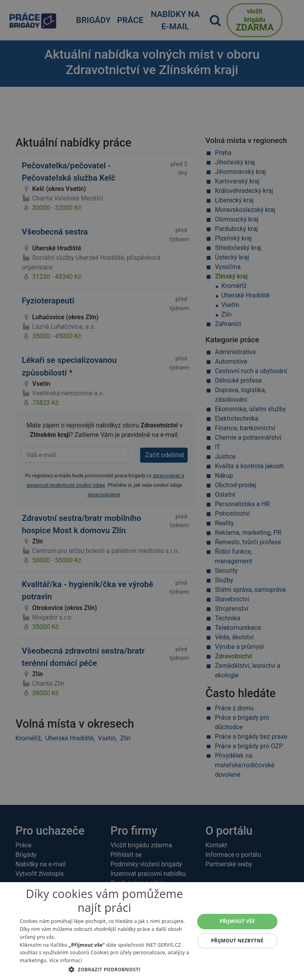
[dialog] (152, 931)
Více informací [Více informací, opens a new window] (66, 960)
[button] (104, 969)
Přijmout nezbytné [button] (237, 941)
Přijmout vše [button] (237, 921)
